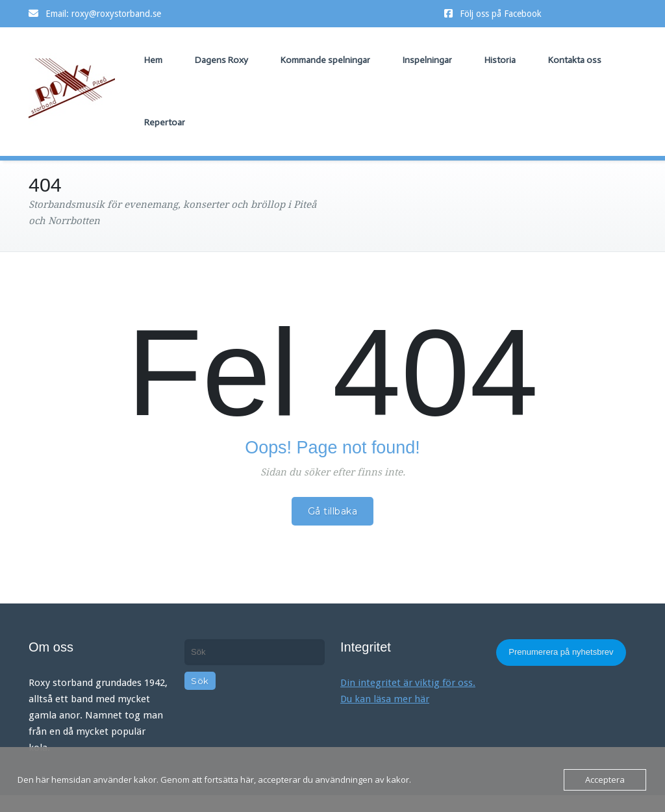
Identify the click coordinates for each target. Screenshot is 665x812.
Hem (153, 60)
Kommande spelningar (325, 60)
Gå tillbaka (333, 511)
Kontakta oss (575, 60)
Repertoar (165, 122)
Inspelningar (427, 60)
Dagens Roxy (221, 60)
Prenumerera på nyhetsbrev (561, 652)
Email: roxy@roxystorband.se (103, 14)
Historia (500, 60)
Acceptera (605, 780)
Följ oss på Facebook (501, 14)
